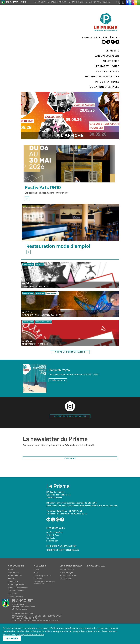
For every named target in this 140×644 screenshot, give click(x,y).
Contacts (51, 538)
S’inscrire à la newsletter (61, 546)
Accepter (12, 639)
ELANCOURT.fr (16, 2)
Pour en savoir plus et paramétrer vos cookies (24, 634)
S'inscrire (70, 458)
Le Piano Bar (52, 541)
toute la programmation (70, 352)
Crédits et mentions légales (63, 550)
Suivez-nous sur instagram (70, 416)
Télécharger (58, 380)
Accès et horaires (54, 532)
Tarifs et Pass (53, 535)
